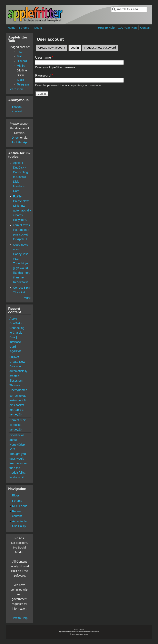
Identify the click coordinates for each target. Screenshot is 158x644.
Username (44, 57)
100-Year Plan (127, 28)
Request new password (100, 48)
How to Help (20, 618)
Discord (22, 61)
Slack (20, 80)
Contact (145, 28)
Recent (37, 28)
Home (11, 28)
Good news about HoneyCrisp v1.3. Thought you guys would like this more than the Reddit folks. (22, 263)
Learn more (16, 89)
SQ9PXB (15, 351)
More (27, 298)
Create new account (51, 48)
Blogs (16, 495)
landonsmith (17, 477)
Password (44, 75)
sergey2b (15, 414)
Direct (16, 138)
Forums (24, 28)
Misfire (21, 66)
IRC (19, 52)
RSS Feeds (20, 506)
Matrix (21, 56)
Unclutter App (20, 142)
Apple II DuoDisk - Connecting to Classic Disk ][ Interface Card (21, 177)
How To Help (106, 28)
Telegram (23, 84)
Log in (76, 47)
